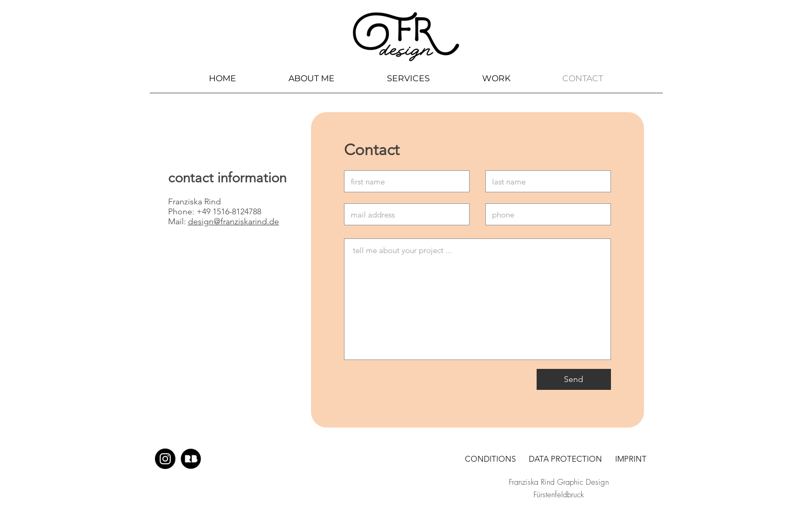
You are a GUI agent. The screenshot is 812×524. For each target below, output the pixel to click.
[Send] (574, 379)
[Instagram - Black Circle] (165, 459)
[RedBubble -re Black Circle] (191, 459)
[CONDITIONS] (490, 458)
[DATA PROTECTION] (565, 458)
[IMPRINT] (631, 458)
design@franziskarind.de (233, 221)
